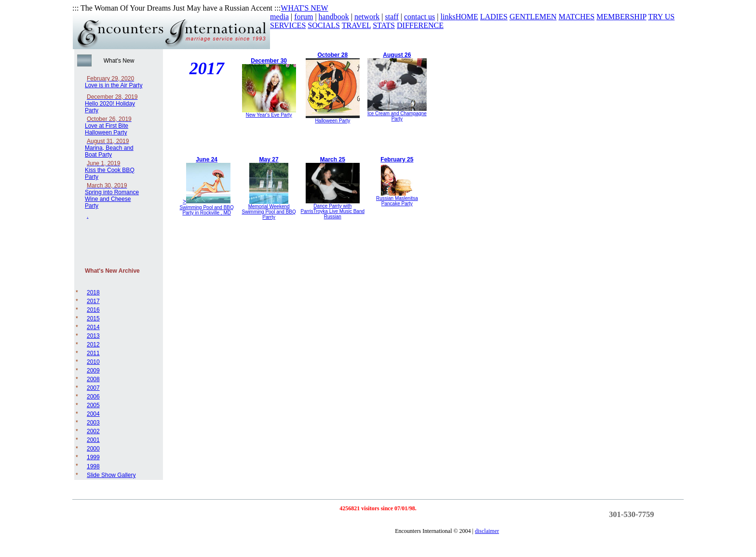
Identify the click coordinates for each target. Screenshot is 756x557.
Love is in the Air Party (114, 82)
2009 (93, 371)
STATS (384, 25)
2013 (93, 336)
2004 (93, 414)
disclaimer (487, 531)
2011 (93, 353)
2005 (93, 405)
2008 (93, 379)
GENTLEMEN (533, 17)
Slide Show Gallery (111, 475)
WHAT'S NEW (304, 8)
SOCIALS (324, 25)
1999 (93, 457)
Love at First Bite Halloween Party (108, 126)
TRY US (661, 17)
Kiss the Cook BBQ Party (110, 170)
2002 (93, 431)
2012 (93, 345)
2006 (93, 397)
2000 (93, 449)
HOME (467, 17)
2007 (93, 388)
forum (304, 17)
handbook (334, 17)
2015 (93, 318)
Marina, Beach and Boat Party (109, 148)
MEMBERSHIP (621, 17)
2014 (93, 327)
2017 (93, 301)
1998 (93, 466)
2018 (93, 292)
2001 (93, 440)
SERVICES (288, 25)
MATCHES (576, 17)
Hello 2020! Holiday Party (111, 104)
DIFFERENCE (420, 25)
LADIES (494, 17)
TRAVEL (356, 25)
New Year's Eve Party (269, 115)
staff (392, 17)
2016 (93, 310)
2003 (93, 423)
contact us (419, 17)
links (448, 17)
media (279, 17)
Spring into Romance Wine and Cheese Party (112, 196)
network (367, 17)
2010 (93, 362)
